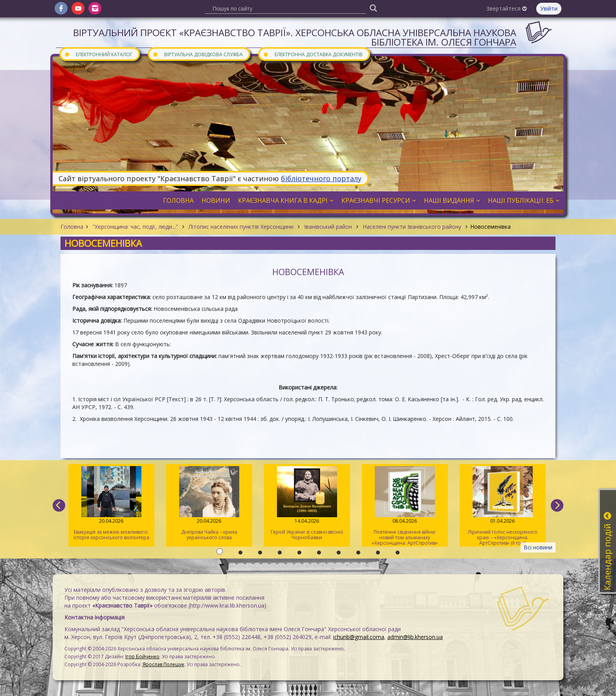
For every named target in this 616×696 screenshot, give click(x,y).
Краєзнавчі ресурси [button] (379, 200)
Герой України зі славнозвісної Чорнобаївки (307, 503)
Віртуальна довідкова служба (198, 54)
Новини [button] (216, 200)
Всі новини (538, 547)
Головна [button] (178, 200)
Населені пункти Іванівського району (412, 227)
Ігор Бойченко (142, 657)
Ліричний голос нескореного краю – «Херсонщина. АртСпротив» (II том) (503, 506)
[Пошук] (373, 8)
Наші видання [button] (452, 200)
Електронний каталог (98, 54)
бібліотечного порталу (321, 178)
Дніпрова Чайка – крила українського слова (209, 503)
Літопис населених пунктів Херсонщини (241, 227)
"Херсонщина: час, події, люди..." (135, 227)
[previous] (59, 505)
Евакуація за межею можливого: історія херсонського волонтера (111, 503)
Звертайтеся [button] (507, 8)
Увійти (549, 8)
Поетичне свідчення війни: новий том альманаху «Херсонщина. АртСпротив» (405, 506)
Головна (72, 227)
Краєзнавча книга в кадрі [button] (286, 200)
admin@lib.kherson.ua (415, 637)
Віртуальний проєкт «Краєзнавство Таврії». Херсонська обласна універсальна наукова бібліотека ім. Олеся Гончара (295, 37)
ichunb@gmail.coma (359, 637)
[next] (557, 505)
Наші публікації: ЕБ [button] (524, 200)
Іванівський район (328, 227)
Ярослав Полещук (163, 664)
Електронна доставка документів (313, 54)
